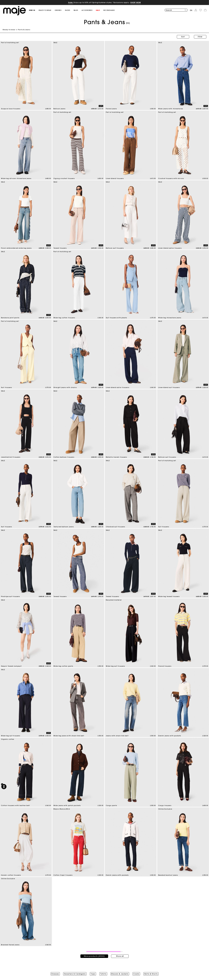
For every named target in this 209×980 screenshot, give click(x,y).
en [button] (191, 10)
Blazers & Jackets (120, 974)
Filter (200, 37)
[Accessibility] (4, 787)
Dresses (55, 974)
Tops (93, 974)
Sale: (71, 2)
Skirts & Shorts (151, 974)
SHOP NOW (136, 2)
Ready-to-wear (9, 30)
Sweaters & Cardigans (75, 974)
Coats (136, 974)
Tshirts (103, 974)
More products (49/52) (94, 956)
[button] (34, 10)
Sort (183, 37)
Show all (120, 956)
